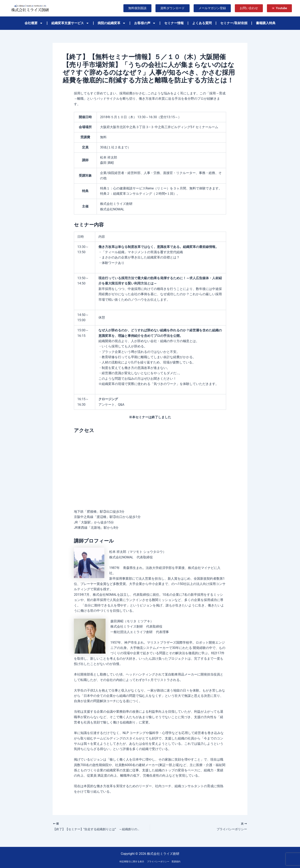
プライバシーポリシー (158, 862)
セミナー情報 (174, 23)
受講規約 (176, 862)
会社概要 (34, 23)
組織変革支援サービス (70, 23)
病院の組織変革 (112, 23)
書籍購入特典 (266, 23)
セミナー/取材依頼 (234, 23)
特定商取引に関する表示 (132, 862)
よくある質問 (202, 23)
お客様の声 (145, 23)
